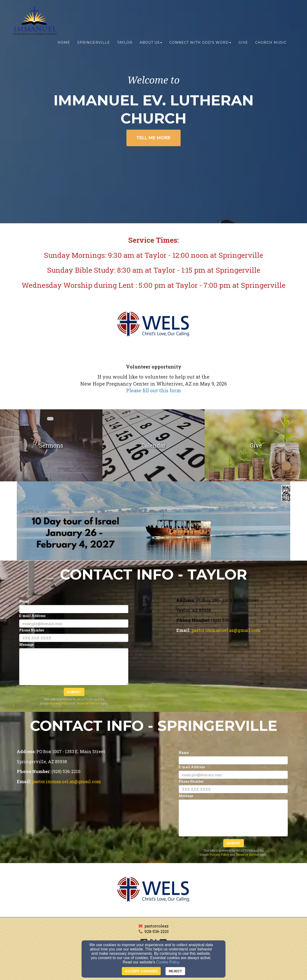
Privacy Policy (60, 703)
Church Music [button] (271, 42)
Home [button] (64, 42)
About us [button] (151, 42)
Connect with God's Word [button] (200, 42)
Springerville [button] (94, 42)
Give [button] (243, 42)
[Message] (74, 667)
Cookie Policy (168, 962)
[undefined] (51, 445)
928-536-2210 (156, 931)
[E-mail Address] (74, 623)
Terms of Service (88, 703)
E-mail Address (32, 616)
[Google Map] (233, 676)
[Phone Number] (74, 638)
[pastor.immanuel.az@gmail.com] (226, 631)
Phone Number (32, 630)
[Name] (74, 609)
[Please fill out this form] (154, 391)
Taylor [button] (125, 42)
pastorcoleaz (156, 926)
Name (24, 601)
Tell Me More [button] (153, 138)
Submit (74, 692)
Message (26, 644)
